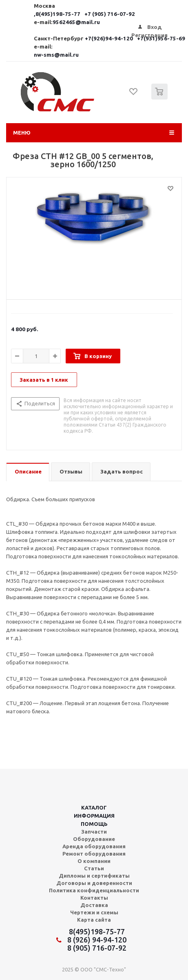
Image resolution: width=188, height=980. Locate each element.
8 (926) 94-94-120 (97, 940)
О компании (94, 861)
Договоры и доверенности (94, 883)
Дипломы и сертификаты (94, 876)
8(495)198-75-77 (97, 931)
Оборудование (94, 839)
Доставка (94, 905)
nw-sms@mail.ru (56, 55)
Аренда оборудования (94, 846)
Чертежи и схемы (94, 912)
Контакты (94, 898)
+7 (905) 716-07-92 (110, 14)
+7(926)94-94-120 (109, 39)
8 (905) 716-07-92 (97, 948)
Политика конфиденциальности (94, 890)
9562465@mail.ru (76, 22)
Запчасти (94, 832)
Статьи (94, 868)
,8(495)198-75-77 (58, 14)
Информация (94, 816)
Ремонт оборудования (94, 854)
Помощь (94, 824)
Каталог (94, 807)
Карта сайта (94, 920)
